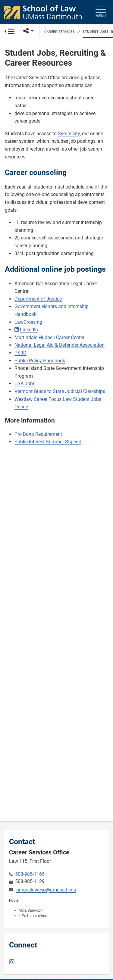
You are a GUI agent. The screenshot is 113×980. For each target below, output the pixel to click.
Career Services (60, 32)
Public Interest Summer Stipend (48, 442)
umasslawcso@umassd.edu (46, 890)
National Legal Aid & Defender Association (60, 345)
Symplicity (69, 134)
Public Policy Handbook (40, 361)
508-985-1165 (30, 874)
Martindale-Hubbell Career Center (49, 337)
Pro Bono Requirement (38, 434)
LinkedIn (29, 330)
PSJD (20, 353)
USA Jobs (25, 384)
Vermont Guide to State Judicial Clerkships (60, 391)
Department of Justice (38, 299)
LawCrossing (28, 322)
